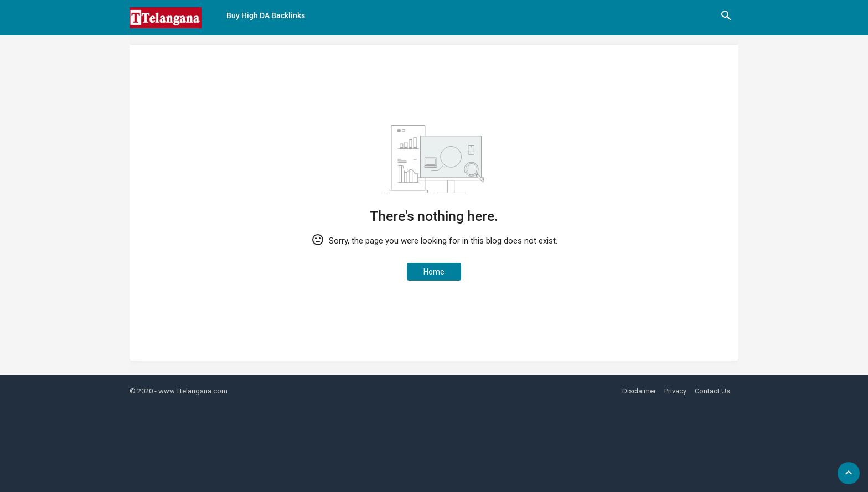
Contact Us (712, 391)
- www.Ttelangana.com (191, 391)
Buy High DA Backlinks (266, 15)
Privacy (675, 391)
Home (434, 272)
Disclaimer (639, 391)
